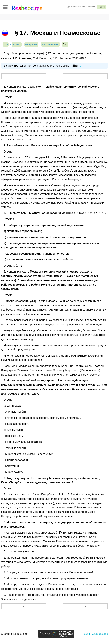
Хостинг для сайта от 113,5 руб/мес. (66, 634)
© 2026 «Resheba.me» (15, 634)
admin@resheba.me (96, 634)
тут (80, 66)
